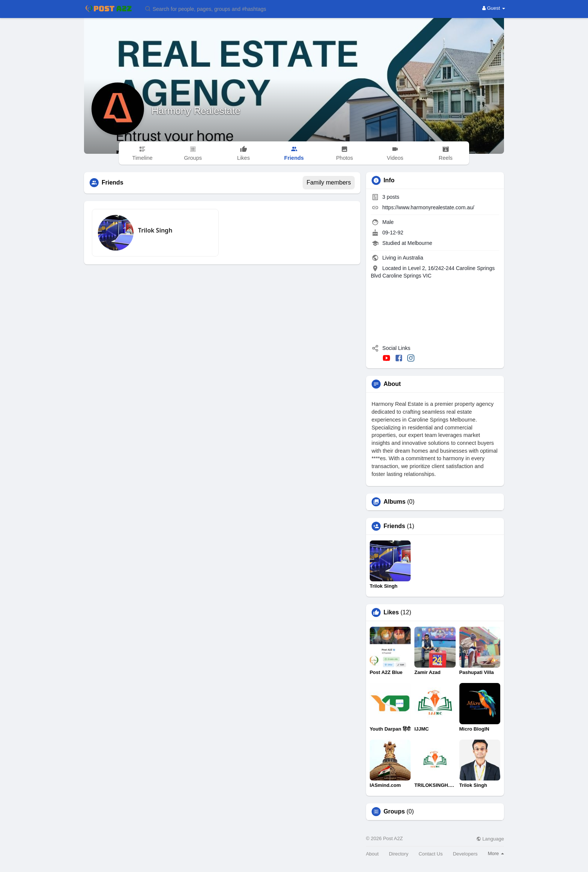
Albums (395, 502)
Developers (465, 854)
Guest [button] (494, 8)
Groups (394, 812)
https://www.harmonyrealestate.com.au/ (428, 207)
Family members (328, 182)
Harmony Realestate (196, 111)
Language (490, 839)
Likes (391, 612)
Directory (399, 854)
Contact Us (430, 854)
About (372, 854)
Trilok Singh (155, 230)
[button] (210, 8)
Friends (394, 526)
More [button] (496, 853)
